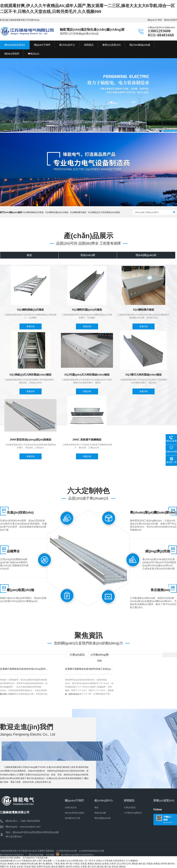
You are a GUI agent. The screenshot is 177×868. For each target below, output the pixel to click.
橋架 (96, 807)
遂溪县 (91, 864)
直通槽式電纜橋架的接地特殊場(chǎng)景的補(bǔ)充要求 (30, 669)
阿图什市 (4, 867)
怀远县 (47, 867)
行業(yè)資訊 (77, 655)
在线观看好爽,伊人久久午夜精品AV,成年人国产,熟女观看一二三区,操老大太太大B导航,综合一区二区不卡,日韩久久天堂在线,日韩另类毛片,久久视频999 (69, 861)
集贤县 (98, 864)
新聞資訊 (129, 801)
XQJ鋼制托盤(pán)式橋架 (57, 212)
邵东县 (115, 867)
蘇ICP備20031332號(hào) (12, 855)
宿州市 (164, 864)
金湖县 (105, 864)
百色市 (113, 864)
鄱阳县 (49, 864)
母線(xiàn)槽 (100, 813)
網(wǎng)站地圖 (36, 855)
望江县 (107, 867)
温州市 (69, 867)
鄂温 (33, 867)
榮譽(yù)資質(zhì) (164, 801)
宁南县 (76, 864)
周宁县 (69, 864)
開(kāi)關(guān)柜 (103, 818)
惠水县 (100, 867)
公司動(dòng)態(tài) (100, 655)
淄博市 (40, 867)
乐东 (17, 864)
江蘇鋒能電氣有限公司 (10, 851)
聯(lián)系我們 (171, 20)
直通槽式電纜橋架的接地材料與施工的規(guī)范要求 (92, 669)
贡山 (119, 864)
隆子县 (42, 864)
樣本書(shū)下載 (72, 818)
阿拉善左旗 (32, 864)
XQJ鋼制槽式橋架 (78, 212)
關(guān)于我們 (155, 20)
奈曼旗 (23, 864)
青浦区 (10, 864)
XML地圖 (50, 855)
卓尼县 (13, 867)
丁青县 (56, 864)
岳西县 (83, 864)
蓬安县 (54, 867)
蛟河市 (171, 864)
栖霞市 (62, 867)
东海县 (27, 867)
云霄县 (83, 867)
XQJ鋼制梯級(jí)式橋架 (33, 212)
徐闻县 (156, 864)
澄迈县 (3, 864)
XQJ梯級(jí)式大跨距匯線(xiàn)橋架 (104, 212)
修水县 (142, 864)
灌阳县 (135, 864)
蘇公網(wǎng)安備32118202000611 (75, 855)
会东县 (20, 867)
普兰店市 (92, 867)
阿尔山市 (126, 864)
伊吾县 (76, 867)
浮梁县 (149, 864)
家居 (63, 864)
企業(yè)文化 (71, 807)
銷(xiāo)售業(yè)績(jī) (75, 813)
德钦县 (122, 867)
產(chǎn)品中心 (104, 801)
